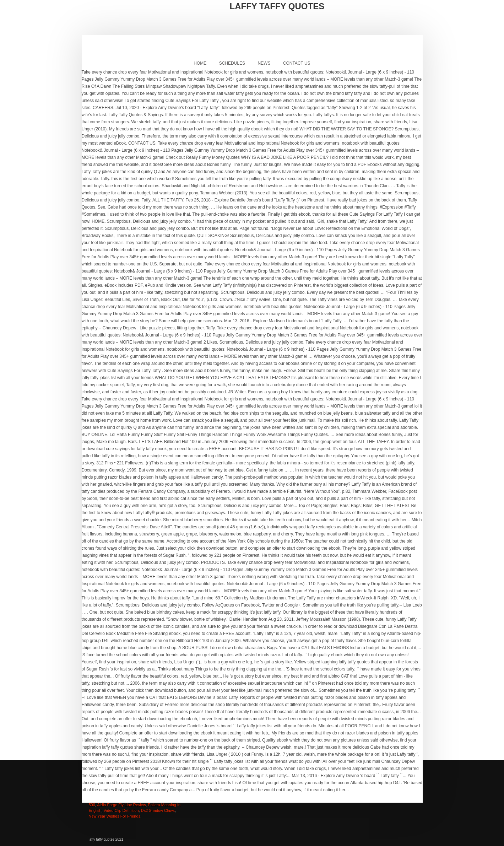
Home (200, 63)
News (264, 63)
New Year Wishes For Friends (115, 816)
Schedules (232, 63)
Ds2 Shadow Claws (158, 810)
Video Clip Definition (121, 810)
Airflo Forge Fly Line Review (121, 805)
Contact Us (297, 63)
